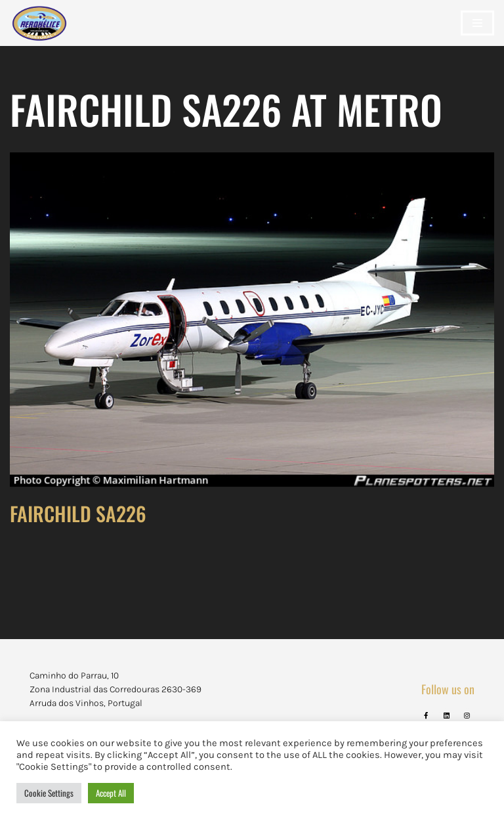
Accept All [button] (111, 793)
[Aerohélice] (39, 36)
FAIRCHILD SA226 (78, 513)
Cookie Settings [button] (49, 793)
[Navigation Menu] (477, 23)
